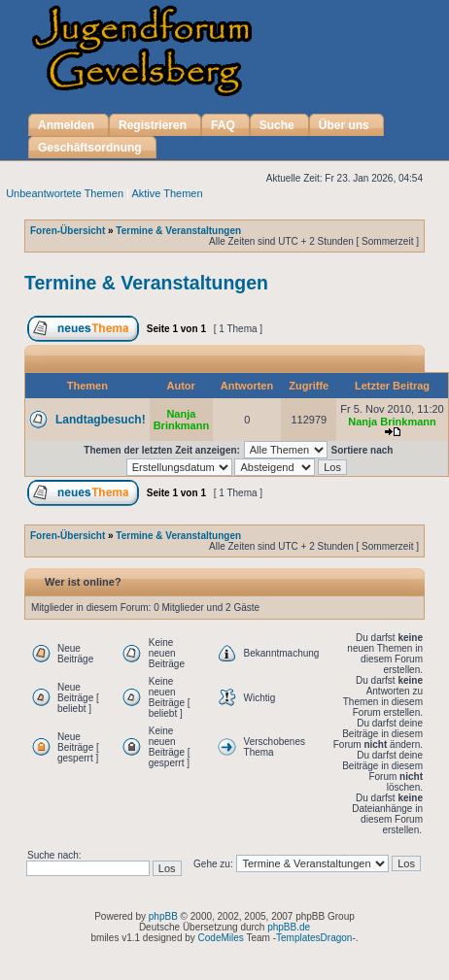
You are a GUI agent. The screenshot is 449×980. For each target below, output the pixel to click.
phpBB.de (289, 927)
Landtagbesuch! (101, 420)
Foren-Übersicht (68, 231)
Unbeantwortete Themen (65, 193)
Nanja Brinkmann (181, 420)
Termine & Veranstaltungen (178, 231)
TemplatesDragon (314, 938)
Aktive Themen (167, 193)
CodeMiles (221, 938)
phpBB (163, 916)
